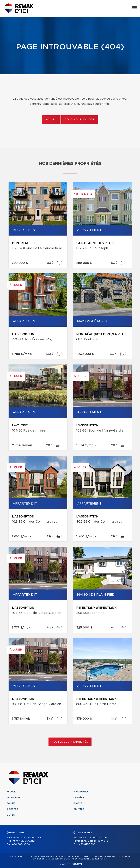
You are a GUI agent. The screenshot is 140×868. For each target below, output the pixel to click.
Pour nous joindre (80, 120)
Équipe (11, 803)
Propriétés (14, 798)
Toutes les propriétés (70, 742)
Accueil (51, 120)
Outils (11, 815)
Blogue (78, 803)
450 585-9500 (21, 844)
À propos (12, 809)
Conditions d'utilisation (65, 859)
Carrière (79, 798)
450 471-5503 (87, 844)
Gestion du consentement (93, 859)
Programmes (81, 792)
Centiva (77, 864)
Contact (79, 809)
